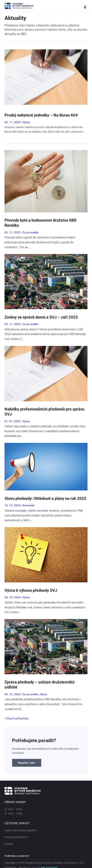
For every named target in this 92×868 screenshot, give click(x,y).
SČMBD (9, 844)
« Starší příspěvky (17, 718)
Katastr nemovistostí (16, 837)
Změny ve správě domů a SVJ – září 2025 (41, 317)
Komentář (28, 505)
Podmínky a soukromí (17, 856)
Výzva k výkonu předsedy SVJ (31, 590)
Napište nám (27, 763)
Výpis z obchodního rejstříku (20, 830)
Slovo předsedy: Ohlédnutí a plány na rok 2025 (45, 498)
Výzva (26, 122)
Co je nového (31, 232)
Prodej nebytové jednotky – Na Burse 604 (41, 115)
